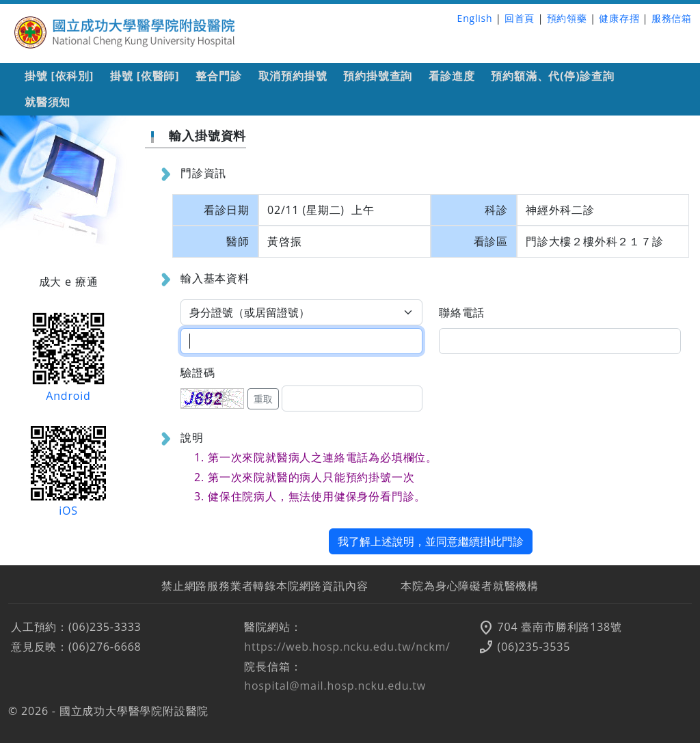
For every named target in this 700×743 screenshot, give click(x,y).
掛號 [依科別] (59, 76)
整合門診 (218, 76)
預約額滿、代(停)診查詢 (552, 76)
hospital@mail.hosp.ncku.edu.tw (335, 686)
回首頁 (520, 18)
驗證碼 (198, 373)
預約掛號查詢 (378, 76)
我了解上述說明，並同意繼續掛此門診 (431, 541)
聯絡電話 (462, 312)
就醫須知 (48, 102)
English (475, 18)
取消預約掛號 (293, 76)
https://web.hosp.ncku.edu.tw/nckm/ (347, 647)
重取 (263, 399)
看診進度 (452, 76)
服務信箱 (672, 18)
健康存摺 (619, 18)
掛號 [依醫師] (145, 76)
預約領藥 (567, 18)
